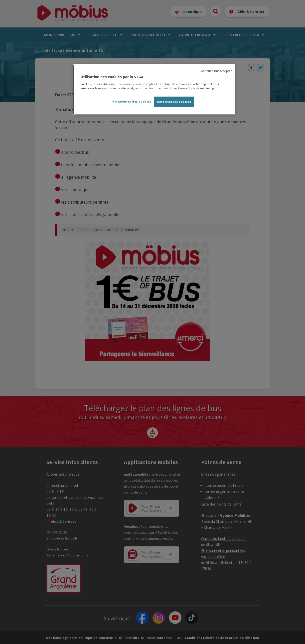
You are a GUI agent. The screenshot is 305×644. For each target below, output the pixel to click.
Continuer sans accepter (216, 71)
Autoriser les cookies (174, 102)
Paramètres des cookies (132, 101)
